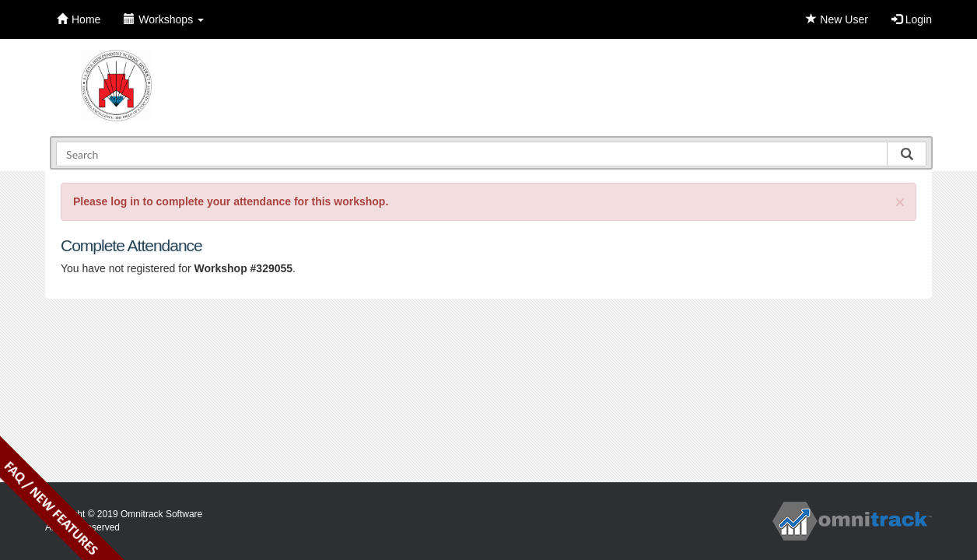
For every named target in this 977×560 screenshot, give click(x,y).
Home (79, 19)
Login (912, 19)
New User (837, 19)
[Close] (900, 202)
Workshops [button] (164, 19)
